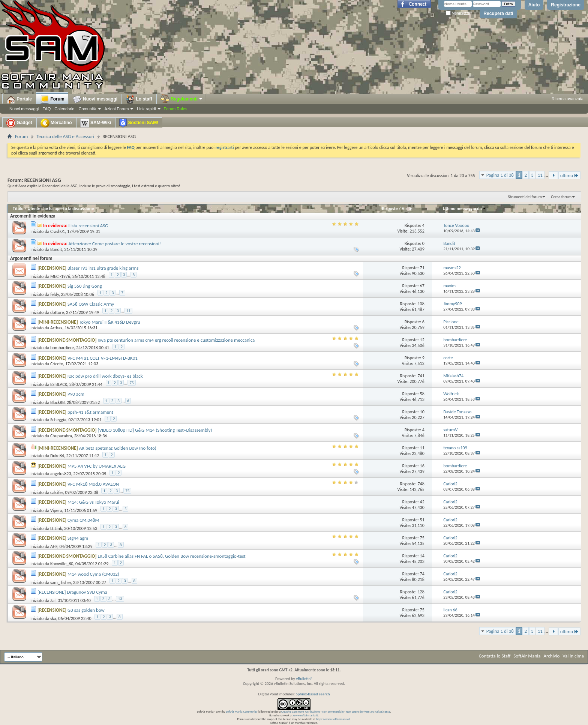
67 (422, 286)
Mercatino (56, 123)
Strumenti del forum (525, 197)
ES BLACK (59, 384)
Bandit (56, 249)
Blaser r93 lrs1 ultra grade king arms (103, 268)
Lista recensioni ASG (88, 226)
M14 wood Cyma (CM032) (93, 574)
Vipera (56, 510)
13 (120, 599)
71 (422, 268)
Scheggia (58, 420)
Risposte (390, 209)
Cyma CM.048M (83, 520)
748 (421, 484)
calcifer (57, 492)
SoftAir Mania (527, 656)
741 (421, 376)
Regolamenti (182, 99)
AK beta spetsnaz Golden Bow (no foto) (118, 448)
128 (421, 592)
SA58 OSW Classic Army (91, 304)
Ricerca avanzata (568, 99)
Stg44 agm (78, 538)
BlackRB (57, 402)
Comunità (87, 109)
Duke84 (57, 456)
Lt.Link (56, 528)
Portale (19, 99)
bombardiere (62, 348)
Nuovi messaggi (24, 109)
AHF (54, 546)
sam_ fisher (61, 582)
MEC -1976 (60, 276)
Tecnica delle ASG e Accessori (65, 136)
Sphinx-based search (313, 694)
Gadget (19, 123)
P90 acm (76, 394)
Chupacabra (61, 436)
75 (131, 383)
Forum (52, 99)
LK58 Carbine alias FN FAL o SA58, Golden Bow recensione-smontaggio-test (171, 556)
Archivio (552, 656)
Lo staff (139, 99)
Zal (53, 600)
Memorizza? (459, 13)
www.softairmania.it (306, 715)
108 (421, 304)
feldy (55, 294)
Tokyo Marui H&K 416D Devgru (110, 322)
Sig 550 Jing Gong (85, 286)
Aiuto (534, 5)
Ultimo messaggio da (465, 209)
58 (422, 394)
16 (422, 466)
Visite (407, 209)
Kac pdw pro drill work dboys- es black (105, 376)
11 (540, 175)
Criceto (57, 364)
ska (53, 618)
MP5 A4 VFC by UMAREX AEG (97, 466)
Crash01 (58, 231)
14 (422, 556)
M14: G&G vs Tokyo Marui (93, 502)
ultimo (569, 175)
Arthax (56, 328)
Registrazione (566, 5)
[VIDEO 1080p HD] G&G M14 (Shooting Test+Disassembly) (155, 430)
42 (422, 502)
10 (422, 412)
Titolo (18, 209)
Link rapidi (146, 109)
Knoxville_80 (62, 564)
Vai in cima (573, 656)
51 (422, 520)
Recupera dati (498, 14)
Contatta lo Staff (495, 656)
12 (422, 340)
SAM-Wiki (96, 123)
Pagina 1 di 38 (500, 175)
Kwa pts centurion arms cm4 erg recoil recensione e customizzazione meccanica (176, 340)
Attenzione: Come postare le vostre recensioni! (115, 244)
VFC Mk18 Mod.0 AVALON (93, 484)
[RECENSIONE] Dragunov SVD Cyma (72, 592)
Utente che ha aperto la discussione (61, 209)
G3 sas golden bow (86, 610)
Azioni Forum (117, 109)
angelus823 (61, 474)
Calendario (64, 109)
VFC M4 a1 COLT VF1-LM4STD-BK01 (103, 358)
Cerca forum (561, 197)
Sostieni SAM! (139, 123)
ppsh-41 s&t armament (90, 412)
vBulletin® (304, 679)
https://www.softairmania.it (333, 719)
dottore (57, 312)
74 (422, 574)
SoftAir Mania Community (241, 711)
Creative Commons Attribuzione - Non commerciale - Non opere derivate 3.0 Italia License (336, 711)
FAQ (46, 109)
